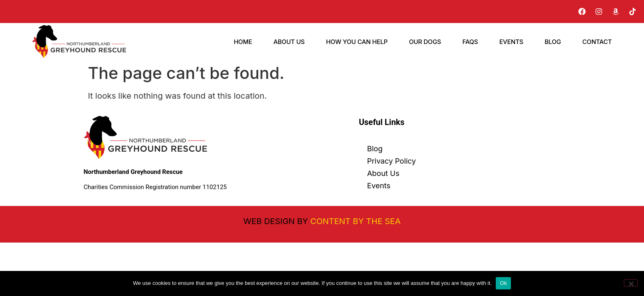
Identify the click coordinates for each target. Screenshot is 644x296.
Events (511, 42)
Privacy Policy (392, 161)
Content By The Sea (356, 221)
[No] (631, 283)
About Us (289, 42)
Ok (503, 283)
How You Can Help (357, 42)
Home (243, 42)
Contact (597, 42)
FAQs (470, 42)
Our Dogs (425, 42)
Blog (553, 42)
